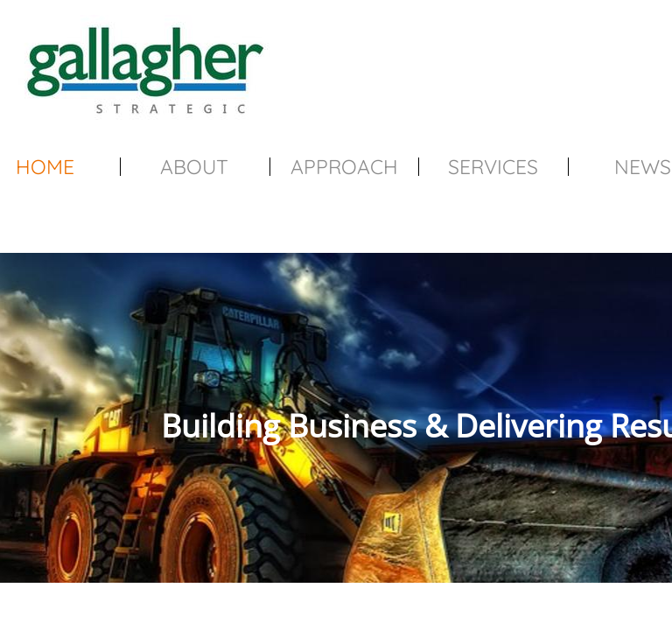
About (194, 167)
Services (493, 167)
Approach (344, 167)
